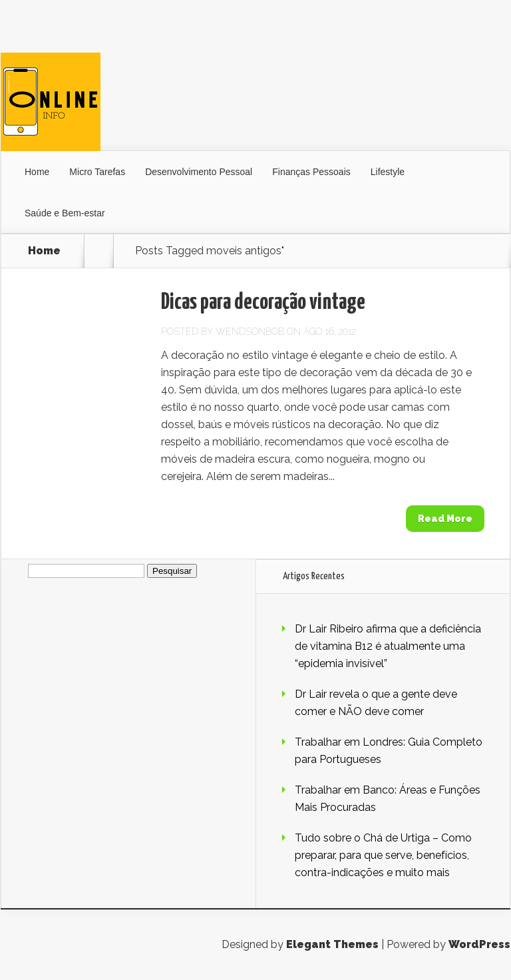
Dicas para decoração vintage (263, 303)
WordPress (479, 944)
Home (37, 172)
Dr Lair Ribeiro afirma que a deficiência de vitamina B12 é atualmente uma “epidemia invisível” (388, 646)
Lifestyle (388, 172)
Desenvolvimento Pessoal (199, 172)
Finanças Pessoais (311, 172)
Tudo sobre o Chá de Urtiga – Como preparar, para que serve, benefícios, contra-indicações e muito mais (383, 855)
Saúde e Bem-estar (65, 213)
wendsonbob (250, 332)
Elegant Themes (332, 944)
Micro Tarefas (97, 172)
